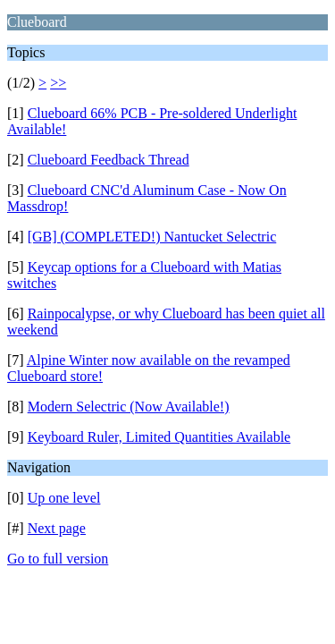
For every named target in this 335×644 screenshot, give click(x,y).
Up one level (64, 498)
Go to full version (58, 559)
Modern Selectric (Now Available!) (129, 407)
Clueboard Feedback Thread (109, 160)
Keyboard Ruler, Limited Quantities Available (159, 437)
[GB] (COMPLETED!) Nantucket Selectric (152, 237)
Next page (57, 528)
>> (58, 83)
